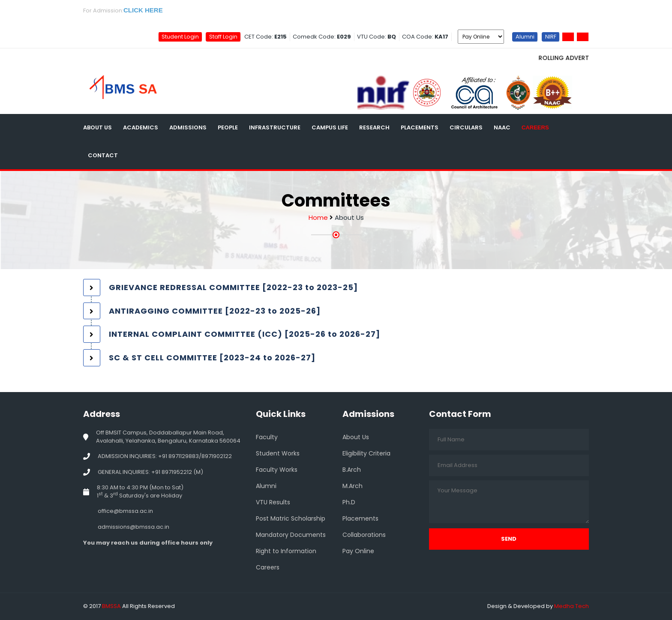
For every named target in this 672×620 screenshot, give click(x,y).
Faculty (267, 437)
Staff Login (223, 36)
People (228, 127)
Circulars (466, 127)
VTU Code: (376, 37)
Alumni (525, 36)
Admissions (188, 127)
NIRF (551, 36)
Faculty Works (277, 470)
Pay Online (358, 551)
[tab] (336, 288)
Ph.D (349, 502)
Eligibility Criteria (366, 453)
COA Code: (425, 37)
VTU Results (273, 502)
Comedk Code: (322, 37)
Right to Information (286, 551)
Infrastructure (275, 127)
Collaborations (364, 535)
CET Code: (265, 37)
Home (318, 217)
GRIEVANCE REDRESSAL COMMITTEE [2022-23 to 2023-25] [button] (233, 287)
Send (509, 539)
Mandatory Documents (291, 535)
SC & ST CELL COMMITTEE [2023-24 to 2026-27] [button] (212, 358)
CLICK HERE (143, 10)
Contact (103, 155)
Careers (535, 127)
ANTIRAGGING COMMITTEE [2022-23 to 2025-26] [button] (215, 311)
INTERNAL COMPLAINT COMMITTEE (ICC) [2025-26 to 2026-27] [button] (244, 334)
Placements (420, 127)
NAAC (502, 127)
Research (374, 127)
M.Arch (352, 486)
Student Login (180, 36)
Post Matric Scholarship (291, 518)
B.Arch (352, 470)
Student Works (278, 453)
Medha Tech (571, 606)
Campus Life (330, 127)
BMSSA (111, 606)
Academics (141, 127)
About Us (97, 127)
